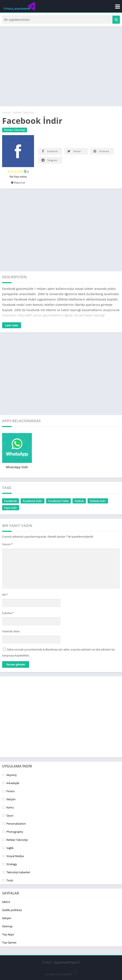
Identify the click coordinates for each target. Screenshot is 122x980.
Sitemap (7, 927)
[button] (116, 20)
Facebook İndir (33, 502)
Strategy (12, 865)
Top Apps (8, 935)
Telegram (49, 161)
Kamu (10, 808)
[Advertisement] (61, 69)
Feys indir (11, 509)
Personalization (16, 824)
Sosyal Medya (15, 857)
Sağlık (10, 849)
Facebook (49, 152)
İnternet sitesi (11, 632)
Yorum (7, 545)
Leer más (12, 326)
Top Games (9, 943)
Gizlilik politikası (12, 911)
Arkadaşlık (13, 784)
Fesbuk (79, 502)
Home (6, 113)
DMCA (6, 903)
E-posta (8, 614)
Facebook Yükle (58, 502)
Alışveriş (11, 776)
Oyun (10, 816)
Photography (15, 833)
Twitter (74, 152)
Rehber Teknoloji (23, 113)
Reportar (18, 183)
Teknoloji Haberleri (18, 873)
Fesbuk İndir (98, 502)
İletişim (11, 800)
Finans (11, 792)
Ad (5, 596)
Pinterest (101, 152)
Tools (10, 881)
